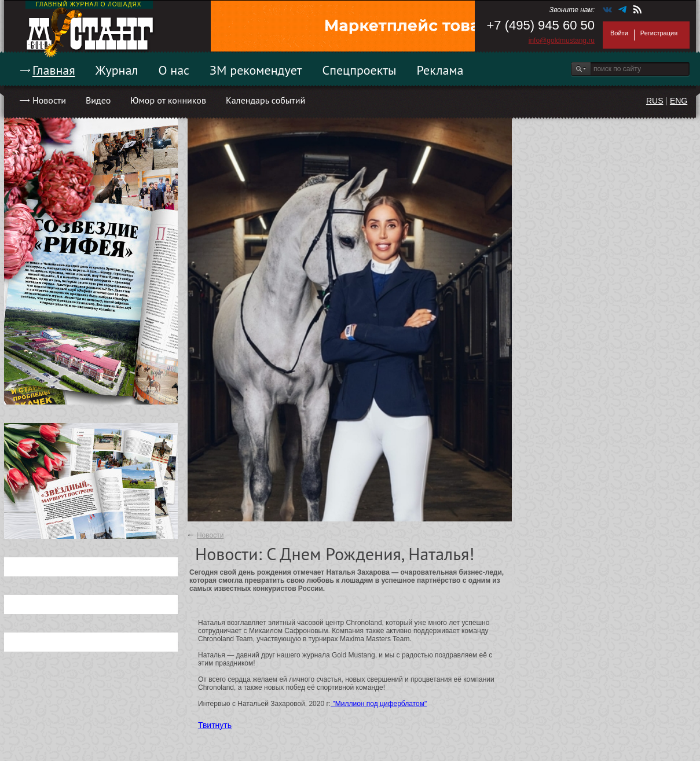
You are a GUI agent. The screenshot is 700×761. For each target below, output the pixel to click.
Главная (54, 70)
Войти (619, 33)
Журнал (117, 70)
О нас (174, 70)
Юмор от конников (168, 100)
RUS (655, 101)
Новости (49, 100)
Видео (98, 100)
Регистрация (659, 33)
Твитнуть (215, 725)
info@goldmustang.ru (562, 41)
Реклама (440, 70)
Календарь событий (265, 100)
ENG (679, 101)
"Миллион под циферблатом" (379, 704)
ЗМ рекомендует (256, 70)
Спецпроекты (360, 70)
